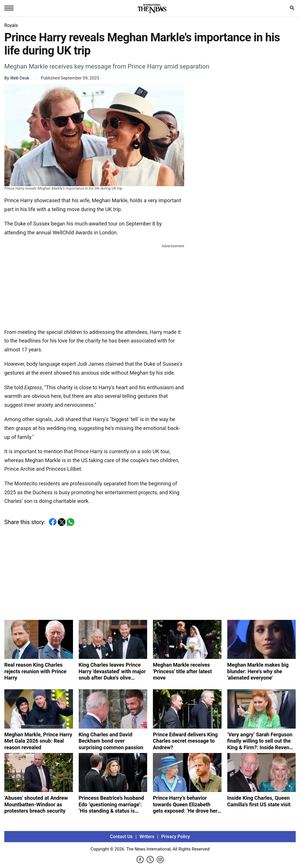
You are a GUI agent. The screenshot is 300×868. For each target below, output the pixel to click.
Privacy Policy (176, 837)
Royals (11, 25)
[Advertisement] (94, 285)
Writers (147, 837)
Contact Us (121, 837)
